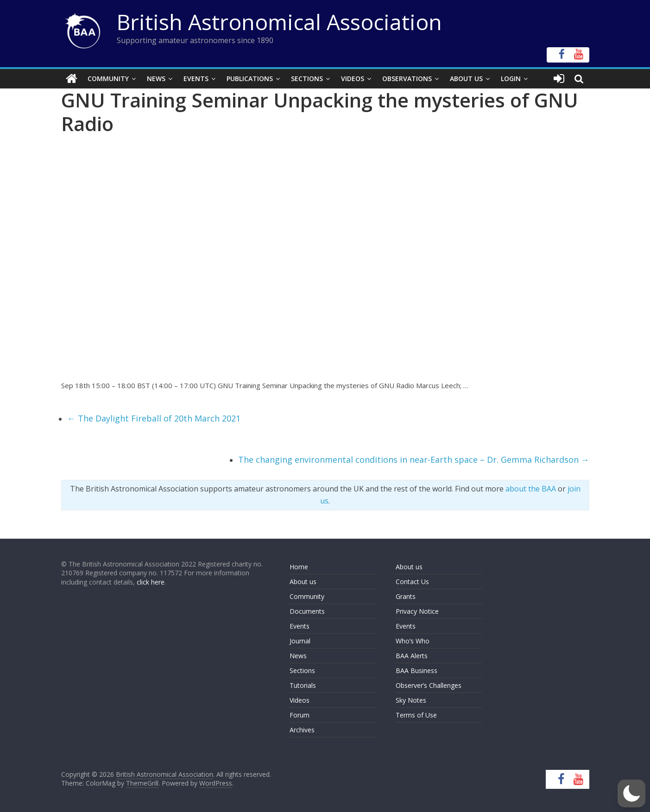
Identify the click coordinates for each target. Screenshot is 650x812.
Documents (307, 611)
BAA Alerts (412, 656)
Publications (250, 79)
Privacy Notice (417, 611)
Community (108, 79)
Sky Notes (411, 700)
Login (511, 79)
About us (303, 582)
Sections (307, 79)
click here (151, 582)
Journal (300, 641)
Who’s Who (413, 641)
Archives (302, 730)
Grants (406, 596)
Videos (353, 79)
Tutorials (303, 685)
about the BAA (531, 489)
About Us (466, 79)
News (156, 79)
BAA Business (417, 670)
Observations (407, 79)
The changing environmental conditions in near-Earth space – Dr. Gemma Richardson (414, 460)
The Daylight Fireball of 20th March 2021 (154, 418)
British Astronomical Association (279, 22)
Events (196, 79)
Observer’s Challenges (429, 685)
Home (299, 567)
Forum (300, 715)
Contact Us (412, 582)
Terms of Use (416, 715)
